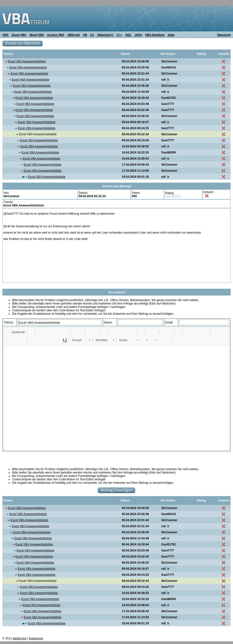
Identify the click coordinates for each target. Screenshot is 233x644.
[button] (16, 332)
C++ (119, 35)
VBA (5, 35)
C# (92, 35)
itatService (19, 638)
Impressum (36, 638)
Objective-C (105, 35)
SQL (128, 35)
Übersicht (224, 35)
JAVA (138, 35)
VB (85, 35)
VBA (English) (155, 35)
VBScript (73, 35)
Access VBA (55, 35)
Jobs (171, 35)
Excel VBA (19, 35)
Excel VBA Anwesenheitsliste (27, 61)
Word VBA (36, 35)
